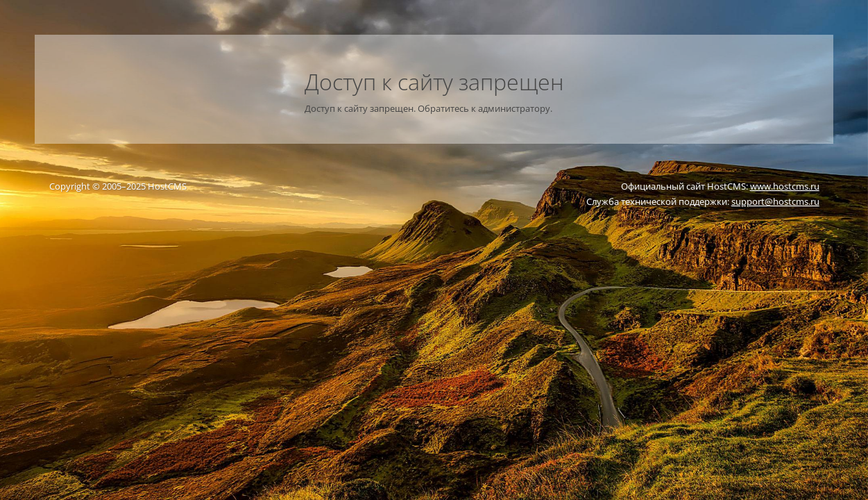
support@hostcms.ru (775, 201)
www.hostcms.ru (785, 186)
